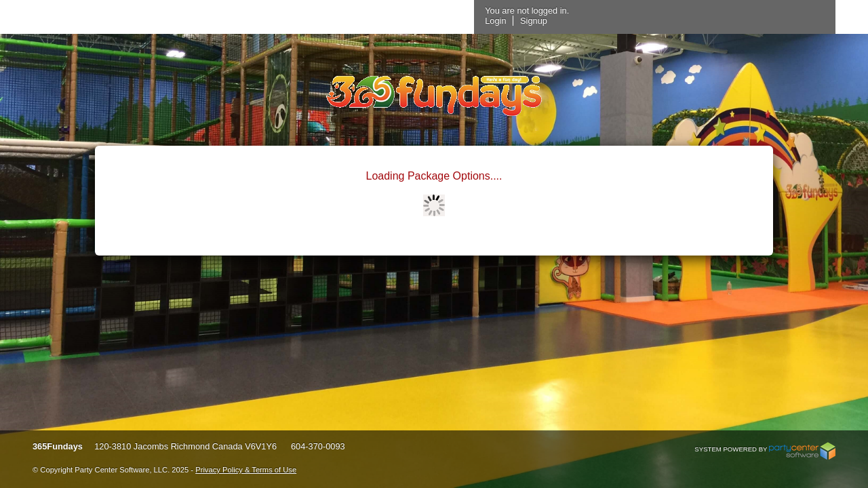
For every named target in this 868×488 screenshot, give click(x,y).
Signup (694, 21)
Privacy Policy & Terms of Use (246, 470)
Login (656, 21)
